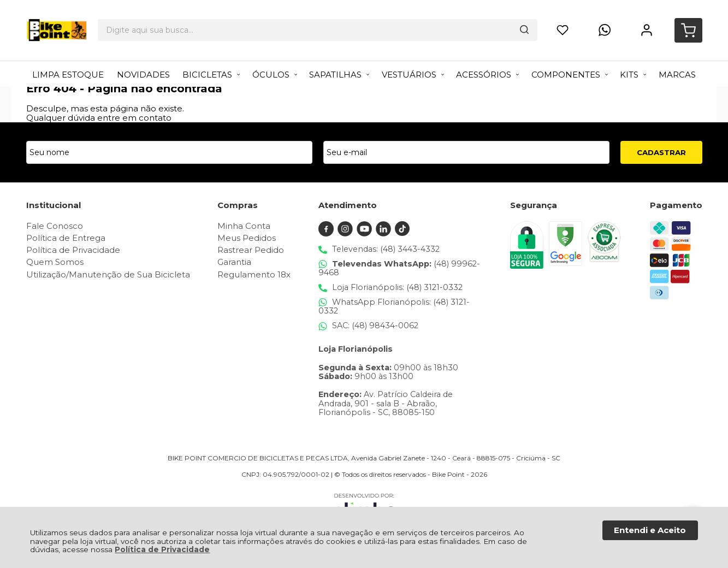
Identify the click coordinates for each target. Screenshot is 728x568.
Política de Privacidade (162, 549)
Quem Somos (55, 262)
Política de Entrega (66, 238)
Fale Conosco (55, 226)
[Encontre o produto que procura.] (437, 19)
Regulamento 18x (254, 274)
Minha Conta (244, 226)
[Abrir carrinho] (688, 19)
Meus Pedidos (247, 238)
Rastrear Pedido (251, 250)
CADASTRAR (661, 152)
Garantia (234, 262)
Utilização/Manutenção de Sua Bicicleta (108, 274)
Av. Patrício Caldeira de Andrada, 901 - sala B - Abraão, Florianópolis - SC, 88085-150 (386, 403)
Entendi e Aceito (650, 530)
